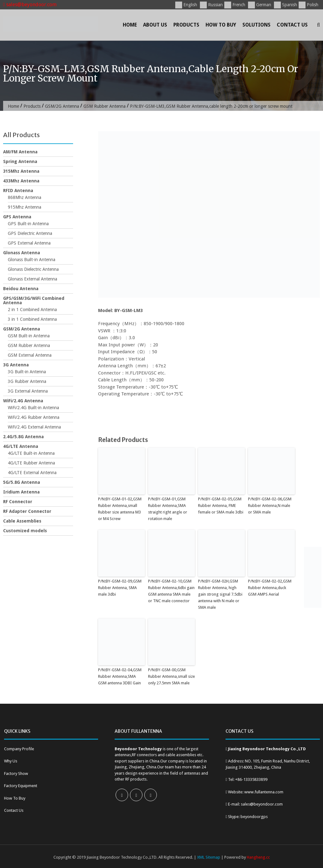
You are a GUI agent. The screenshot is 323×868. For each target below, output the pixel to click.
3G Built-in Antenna (27, 372)
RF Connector (18, 502)
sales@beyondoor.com (30, 5)
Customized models (25, 531)
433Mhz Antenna (21, 181)
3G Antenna (16, 365)
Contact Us (292, 25)
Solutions (256, 25)
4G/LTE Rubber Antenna (31, 463)
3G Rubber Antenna (27, 381)
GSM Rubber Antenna (104, 106)
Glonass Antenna (22, 253)
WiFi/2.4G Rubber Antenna (34, 417)
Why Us (11, 761)
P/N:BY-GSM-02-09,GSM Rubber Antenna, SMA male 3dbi (120, 588)
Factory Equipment (21, 786)
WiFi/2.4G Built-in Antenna (33, 408)
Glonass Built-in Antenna (32, 260)
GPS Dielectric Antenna (30, 233)
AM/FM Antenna (20, 152)
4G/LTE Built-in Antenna (31, 453)
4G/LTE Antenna (21, 446)
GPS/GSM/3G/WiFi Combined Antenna (34, 300)
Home (130, 25)
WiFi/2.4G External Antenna (34, 427)
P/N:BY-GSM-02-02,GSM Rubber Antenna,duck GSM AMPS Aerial (270, 588)
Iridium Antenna (21, 492)
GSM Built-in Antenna (29, 336)
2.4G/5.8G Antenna (23, 437)
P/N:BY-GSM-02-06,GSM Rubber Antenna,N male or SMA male (270, 506)
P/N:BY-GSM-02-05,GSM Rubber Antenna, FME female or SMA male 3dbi (221, 506)
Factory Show (16, 774)
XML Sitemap (209, 857)
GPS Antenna (17, 217)
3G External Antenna (28, 391)
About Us (155, 25)
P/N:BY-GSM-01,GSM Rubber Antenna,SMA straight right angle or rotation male (168, 509)
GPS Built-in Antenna (28, 224)
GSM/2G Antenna (62, 106)
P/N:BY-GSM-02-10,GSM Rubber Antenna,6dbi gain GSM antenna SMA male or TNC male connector (171, 591)
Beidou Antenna (21, 289)
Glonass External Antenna (32, 279)
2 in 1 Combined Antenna (32, 310)
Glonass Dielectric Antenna (33, 269)
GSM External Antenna (30, 355)
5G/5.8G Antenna (22, 482)
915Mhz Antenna (25, 207)
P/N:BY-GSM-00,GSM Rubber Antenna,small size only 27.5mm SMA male (171, 676)
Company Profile (19, 749)
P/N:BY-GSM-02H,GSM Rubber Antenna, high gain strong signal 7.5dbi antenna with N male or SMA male (220, 594)
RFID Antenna (18, 191)
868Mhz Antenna (25, 197)
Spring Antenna (20, 161)
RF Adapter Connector (27, 511)
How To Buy (221, 25)
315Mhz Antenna (21, 171)
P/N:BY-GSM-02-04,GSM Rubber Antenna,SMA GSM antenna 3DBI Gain (120, 676)
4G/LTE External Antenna (32, 473)
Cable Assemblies (22, 521)
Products (186, 25)
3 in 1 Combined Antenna (32, 319)
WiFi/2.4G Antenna (23, 401)
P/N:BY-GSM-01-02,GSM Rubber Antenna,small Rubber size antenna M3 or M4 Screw (120, 509)
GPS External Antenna (29, 243)
